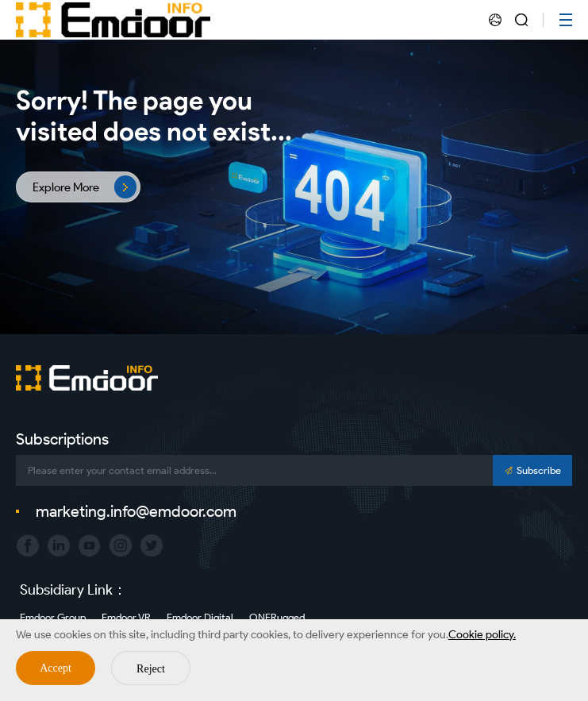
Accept (56, 668)
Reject (151, 669)
